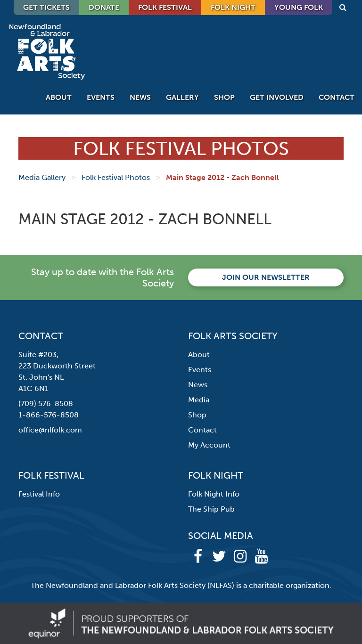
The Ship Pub (211, 509)
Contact (337, 97)
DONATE (104, 7)
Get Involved (277, 97)
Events (101, 97)
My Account (209, 445)
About (59, 97)
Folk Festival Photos (116, 177)
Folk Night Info (214, 494)
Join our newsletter (266, 277)
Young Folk (299, 7)
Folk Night (233, 7)
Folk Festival (165, 7)
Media (199, 400)
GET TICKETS (46, 7)
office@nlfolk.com (50, 430)
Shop (224, 97)
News (140, 97)
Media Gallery (42, 177)
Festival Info (39, 494)
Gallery (182, 97)
